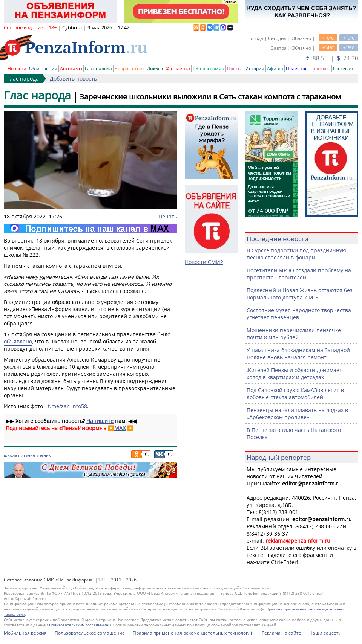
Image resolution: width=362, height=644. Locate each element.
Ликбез (155, 68)
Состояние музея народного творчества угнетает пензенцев (299, 314)
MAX (120, 428)
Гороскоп (320, 68)
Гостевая (343, 68)
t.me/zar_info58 (67, 406)
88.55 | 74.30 (332, 58)
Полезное (297, 68)
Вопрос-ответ (130, 68)
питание (27, 455)
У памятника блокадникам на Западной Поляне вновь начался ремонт (298, 354)
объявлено (18, 341)
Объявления (43, 68)
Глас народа (98, 68)
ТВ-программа (209, 68)
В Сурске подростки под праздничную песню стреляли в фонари (297, 254)
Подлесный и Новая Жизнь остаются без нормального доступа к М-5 (300, 294)
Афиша (275, 68)
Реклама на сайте (281, 633)
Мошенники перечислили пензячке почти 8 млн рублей (294, 334)
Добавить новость (73, 79)
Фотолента (178, 68)
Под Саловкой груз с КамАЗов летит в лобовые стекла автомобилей (295, 394)
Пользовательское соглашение (90, 633)
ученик (44, 455)
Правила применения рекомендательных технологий (193, 633)
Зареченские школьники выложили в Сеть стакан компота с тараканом (210, 97)
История (255, 68)
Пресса (235, 68)
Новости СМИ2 (204, 262)
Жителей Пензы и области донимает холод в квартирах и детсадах (294, 374)
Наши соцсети (325, 633)
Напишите (100, 421)
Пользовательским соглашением (80, 625)
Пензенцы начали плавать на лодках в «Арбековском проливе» (297, 414)
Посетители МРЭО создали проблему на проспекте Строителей (299, 274)
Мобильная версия (25, 633)
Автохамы (71, 68)
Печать (168, 216)
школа (10, 455)
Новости (17, 68)
